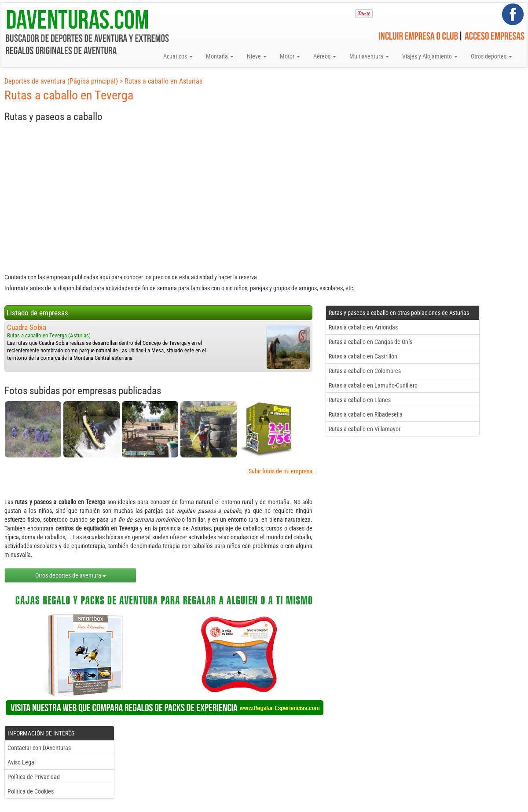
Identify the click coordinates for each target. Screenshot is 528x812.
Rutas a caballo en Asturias (163, 81)
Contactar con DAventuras (39, 748)
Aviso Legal (22, 762)
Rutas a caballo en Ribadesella (366, 414)
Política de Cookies (31, 791)
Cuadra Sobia (27, 327)
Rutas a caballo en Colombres (365, 371)
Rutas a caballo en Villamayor (365, 429)
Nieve (257, 56)
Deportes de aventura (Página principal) (61, 81)
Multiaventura (369, 56)
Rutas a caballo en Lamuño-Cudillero (373, 385)
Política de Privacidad (34, 777)
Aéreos (325, 56)
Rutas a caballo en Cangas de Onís (370, 342)
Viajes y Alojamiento (430, 56)
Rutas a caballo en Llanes (360, 400)
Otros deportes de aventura (71, 575)
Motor (290, 56)
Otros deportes (491, 56)
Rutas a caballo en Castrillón (363, 356)
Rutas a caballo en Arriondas (363, 327)
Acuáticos (178, 56)
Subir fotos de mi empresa (280, 471)
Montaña (220, 56)
